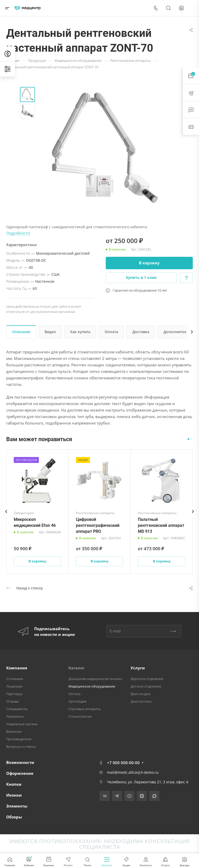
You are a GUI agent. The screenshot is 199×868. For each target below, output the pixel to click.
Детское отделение (146, 686)
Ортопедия (77, 701)
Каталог (76, 668)
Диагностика (141, 701)
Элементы (17, 806)
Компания (17, 668)
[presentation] (6, 517)
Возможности (20, 762)
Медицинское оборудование (92, 686)
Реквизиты (15, 716)
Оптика (74, 694)
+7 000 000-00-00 (123, 763)
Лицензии (14, 686)
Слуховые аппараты (85, 709)
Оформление (20, 773)
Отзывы (13, 701)
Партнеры (14, 694)
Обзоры (14, 817)
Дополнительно (178, 332)
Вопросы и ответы (21, 746)
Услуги (138, 668)
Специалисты (17, 709)
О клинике (15, 679)
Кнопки (14, 784)
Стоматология (80, 716)
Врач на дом (141, 694)
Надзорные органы (22, 724)
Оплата (111, 332)
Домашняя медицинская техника (95, 679)
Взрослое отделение (147, 679)
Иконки (14, 795)
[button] (188, 439)
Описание (21, 332)
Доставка (141, 332)
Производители (19, 739)
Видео (50, 332)
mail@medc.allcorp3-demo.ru (133, 772)
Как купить (80, 332)
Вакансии (14, 731)
